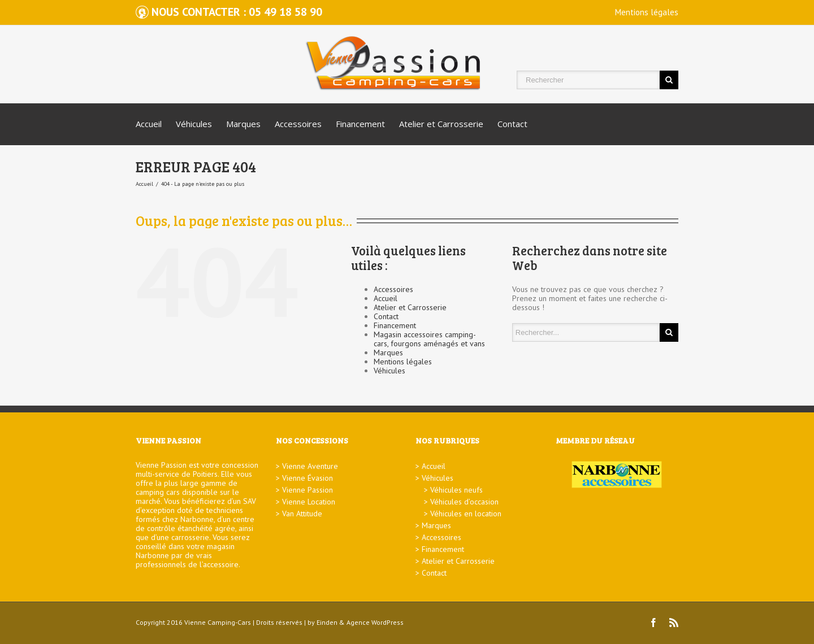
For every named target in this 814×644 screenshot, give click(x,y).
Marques (243, 124)
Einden (327, 622)
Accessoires (298, 124)
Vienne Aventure (310, 466)
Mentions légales (647, 12)
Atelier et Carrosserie (441, 124)
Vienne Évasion (308, 478)
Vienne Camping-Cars (218, 622)
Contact (512, 124)
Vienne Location (309, 502)
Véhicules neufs (456, 490)
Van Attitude (302, 514)
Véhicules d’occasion (464, 502)
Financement (360, 124)
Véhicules (194, 124)
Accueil (149, 124)
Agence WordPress (375, 622)
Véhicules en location (466, 514)
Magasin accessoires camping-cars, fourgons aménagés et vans (429, 339)
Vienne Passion (308, 490)
